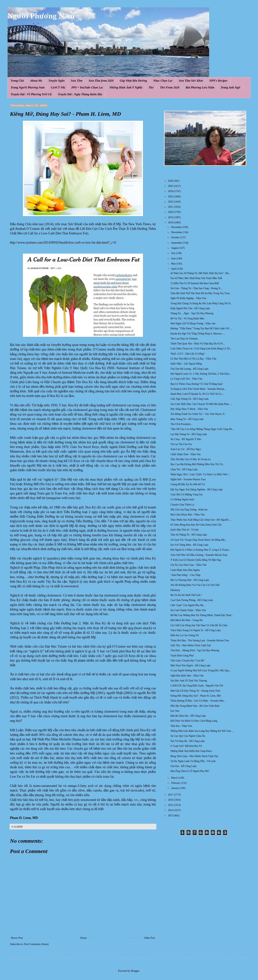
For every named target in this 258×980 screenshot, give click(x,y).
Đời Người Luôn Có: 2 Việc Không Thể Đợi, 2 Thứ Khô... (201, 374)
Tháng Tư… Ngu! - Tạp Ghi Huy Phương (192, 313)
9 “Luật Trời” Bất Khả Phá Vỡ (186, 746)
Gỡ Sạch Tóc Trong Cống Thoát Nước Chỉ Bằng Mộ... (199, 540)
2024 (171, 191)
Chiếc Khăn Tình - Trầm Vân (186, 454)
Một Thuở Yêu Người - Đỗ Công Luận (190, 666)
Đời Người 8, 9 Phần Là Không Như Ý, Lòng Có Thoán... (200, 550)
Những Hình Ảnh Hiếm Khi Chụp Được (191, 751)
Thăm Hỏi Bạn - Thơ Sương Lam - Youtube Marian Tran (200, 640)
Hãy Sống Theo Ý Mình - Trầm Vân (189, 409)
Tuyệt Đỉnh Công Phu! (182, 656)
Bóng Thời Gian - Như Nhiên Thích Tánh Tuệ (194, 756)
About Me (36, 81)
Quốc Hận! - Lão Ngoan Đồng (186, 364)
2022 (171, 202)
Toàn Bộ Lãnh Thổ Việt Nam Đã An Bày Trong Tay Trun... (201, 293)
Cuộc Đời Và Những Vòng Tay (187, 495)
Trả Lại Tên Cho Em (181, 444)
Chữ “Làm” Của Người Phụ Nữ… (188, 605)
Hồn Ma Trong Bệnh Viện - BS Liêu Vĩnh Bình (195, 706)
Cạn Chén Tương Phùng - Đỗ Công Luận (192, 600)
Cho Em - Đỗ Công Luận (183, 766)
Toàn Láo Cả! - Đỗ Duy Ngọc (186, 449)
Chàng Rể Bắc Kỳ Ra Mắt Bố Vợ (188, 484)
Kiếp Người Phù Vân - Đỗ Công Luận (190, 308)
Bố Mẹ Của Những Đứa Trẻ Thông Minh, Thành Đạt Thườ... (202, 615)
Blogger (135, 971)
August (175, 248)
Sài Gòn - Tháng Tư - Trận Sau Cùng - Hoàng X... (196, 288)
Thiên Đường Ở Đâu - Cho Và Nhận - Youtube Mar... (198, 701)
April (174, 269)
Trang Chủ (17, 81)
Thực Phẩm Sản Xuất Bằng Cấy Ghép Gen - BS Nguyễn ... (201, 520)
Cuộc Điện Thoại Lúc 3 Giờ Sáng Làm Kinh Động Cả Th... (201, 349)
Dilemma (175, 590)
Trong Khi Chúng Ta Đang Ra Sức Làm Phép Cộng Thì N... (201, 303)
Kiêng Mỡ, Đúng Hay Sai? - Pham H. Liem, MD (196, 696)
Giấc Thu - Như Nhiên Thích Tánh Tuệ (191, 645)
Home (83, 938)
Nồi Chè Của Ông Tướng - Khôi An (189, 510)
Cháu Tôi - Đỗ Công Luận (184, 469)
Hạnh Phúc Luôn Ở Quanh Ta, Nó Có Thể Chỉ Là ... (197, 394)
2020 (171, 212)
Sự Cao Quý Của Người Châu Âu (188, 736)
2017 (171, 795)
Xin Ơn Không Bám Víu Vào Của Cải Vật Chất (195, 585)
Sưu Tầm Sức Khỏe (191, 81)
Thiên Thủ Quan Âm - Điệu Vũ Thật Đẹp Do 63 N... (198, 344)
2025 (171, 186)
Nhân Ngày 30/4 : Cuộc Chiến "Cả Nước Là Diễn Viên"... (200, 474)
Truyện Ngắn (57, 81)
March (175, 778)
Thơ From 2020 (170, 87)
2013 (171, 816)
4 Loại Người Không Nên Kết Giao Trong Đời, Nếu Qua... (201, 671)
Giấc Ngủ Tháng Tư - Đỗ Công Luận (190, 399)
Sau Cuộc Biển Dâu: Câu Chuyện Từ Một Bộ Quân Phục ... (201, 404)
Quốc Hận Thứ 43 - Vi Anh (184, 530)
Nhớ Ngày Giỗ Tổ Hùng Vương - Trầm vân (193, 324)
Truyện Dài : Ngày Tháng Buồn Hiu (80, 94)
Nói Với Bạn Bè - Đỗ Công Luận (188, 741)
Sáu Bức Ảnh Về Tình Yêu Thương (189, 681)
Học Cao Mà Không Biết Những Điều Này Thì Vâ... (197, 464)
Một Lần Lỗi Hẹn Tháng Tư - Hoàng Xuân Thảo (195, 691)
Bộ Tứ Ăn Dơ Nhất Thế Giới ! (186, 595)
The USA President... (181, 424)
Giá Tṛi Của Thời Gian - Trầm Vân (188, 565)
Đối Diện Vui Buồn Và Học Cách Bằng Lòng (194, 721)
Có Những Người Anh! (182, 499)
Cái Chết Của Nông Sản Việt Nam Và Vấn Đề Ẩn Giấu (199, 625)
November (177, 232)
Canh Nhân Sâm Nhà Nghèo (185, 570)
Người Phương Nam (41, 16)
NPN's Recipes (218, 81)
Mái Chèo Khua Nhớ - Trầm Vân (188, 515)
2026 (171, 181)
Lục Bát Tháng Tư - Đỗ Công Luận (189, 434)
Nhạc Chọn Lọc (163, 81)
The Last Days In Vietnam (184, 339)
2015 (171, 805)
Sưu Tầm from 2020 (101, 81)
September (177, 243)
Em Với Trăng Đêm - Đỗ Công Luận (189, 545)
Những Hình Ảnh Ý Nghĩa (126, 87)
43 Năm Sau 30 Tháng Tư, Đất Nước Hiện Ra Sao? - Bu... (201, 273)
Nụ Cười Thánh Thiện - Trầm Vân (188, 610)
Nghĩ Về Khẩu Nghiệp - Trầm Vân (188, 298)
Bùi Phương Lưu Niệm (200, 87)
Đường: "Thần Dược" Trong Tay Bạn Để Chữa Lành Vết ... (201, 328)
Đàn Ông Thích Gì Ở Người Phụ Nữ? (190, 771)
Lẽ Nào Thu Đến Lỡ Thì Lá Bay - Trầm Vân (193, 359)
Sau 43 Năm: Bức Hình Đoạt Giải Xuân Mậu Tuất (196, 278)
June (174, 258)
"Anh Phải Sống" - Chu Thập (185, 575)
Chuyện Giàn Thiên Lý (182, 505)
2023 (171, 197)
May (174, 264)
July (174, 253)
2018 (171, 223)
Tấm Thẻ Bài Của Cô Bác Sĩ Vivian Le (191, 459)
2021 (171, 207)
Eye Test (175, 711)
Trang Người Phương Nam (28, 87)
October (176, 237)
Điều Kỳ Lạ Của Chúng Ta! (185, 635)
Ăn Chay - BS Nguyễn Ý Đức (186, 439)
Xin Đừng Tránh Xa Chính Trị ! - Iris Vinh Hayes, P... (198, 414)
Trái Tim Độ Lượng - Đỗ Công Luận (189, 369)
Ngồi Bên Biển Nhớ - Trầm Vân (187, 676)
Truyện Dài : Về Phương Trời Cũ (31, 94)
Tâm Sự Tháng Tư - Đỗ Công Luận (189, 535)
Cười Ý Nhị (58, 87)
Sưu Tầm (77, 81)
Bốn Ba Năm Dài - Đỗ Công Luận (188, 716)
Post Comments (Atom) (36, 944)
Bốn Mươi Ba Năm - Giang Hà (186, 620)
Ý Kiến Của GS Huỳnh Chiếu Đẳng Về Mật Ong (196, 560)
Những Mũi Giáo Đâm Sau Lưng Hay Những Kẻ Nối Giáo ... (202, 731)
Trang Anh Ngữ (230, 87)
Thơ (151, 87)
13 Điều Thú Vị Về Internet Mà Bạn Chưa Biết (195, 283)
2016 (171, 800)
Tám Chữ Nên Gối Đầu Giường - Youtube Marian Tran (199, 555)
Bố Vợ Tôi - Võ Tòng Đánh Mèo (187, 319)
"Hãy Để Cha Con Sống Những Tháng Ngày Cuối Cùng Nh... (202, 429)
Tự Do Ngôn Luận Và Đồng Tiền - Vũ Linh (193, 761)
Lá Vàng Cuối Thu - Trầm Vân (186, 379)
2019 (171, 217)
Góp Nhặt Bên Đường (133, 81)
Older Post (150, 938)
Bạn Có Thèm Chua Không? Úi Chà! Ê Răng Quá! (197, 384)
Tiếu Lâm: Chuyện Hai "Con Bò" (188, 661)
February (176, 783)
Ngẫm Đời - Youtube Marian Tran (188, 479)
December (177, 227)
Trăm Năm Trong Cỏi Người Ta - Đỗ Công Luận (196, 630)
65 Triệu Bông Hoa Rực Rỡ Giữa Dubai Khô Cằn (196, 525)
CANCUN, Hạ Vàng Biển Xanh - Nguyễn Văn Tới (197, 686)
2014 (171, 810)
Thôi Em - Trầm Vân (181, 726)
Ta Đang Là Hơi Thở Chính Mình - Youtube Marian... (198, 389)
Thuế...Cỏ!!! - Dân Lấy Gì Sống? (188, 354)
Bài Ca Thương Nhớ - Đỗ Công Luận (190, 580)
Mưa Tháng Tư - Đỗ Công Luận (187, 419)
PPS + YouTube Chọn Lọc (87, 87)
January (175, 788)
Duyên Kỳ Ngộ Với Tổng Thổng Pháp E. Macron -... (198, 334)
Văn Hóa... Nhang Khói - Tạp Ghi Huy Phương (195, 650)
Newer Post (17, 938)
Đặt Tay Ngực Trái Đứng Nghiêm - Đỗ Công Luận (197, 490)
